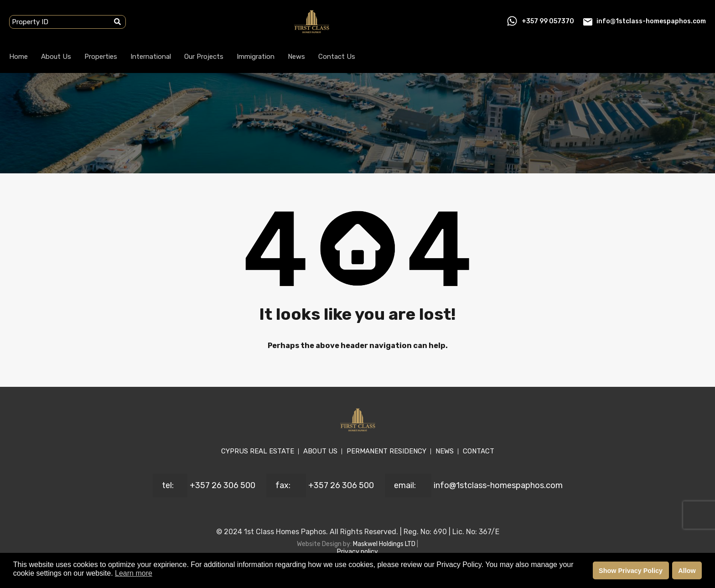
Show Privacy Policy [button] (631, 571)
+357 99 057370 (548, 21)
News (296, 57)
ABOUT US (320, 451)
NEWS (445, 451)
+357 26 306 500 (223, 485)
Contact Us (337, 57)
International (151, 57)
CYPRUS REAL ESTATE (258, 451)
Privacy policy (357, 552)
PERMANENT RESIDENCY (386, 451)
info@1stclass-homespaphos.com (651, 21)
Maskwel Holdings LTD (385, 544)
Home (18, 57)
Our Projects (204, 57)
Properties (101, 57)
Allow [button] (687, 571)
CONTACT (479, 451)
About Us (56, 57)
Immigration (256, 57)
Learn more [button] (134, 573)
